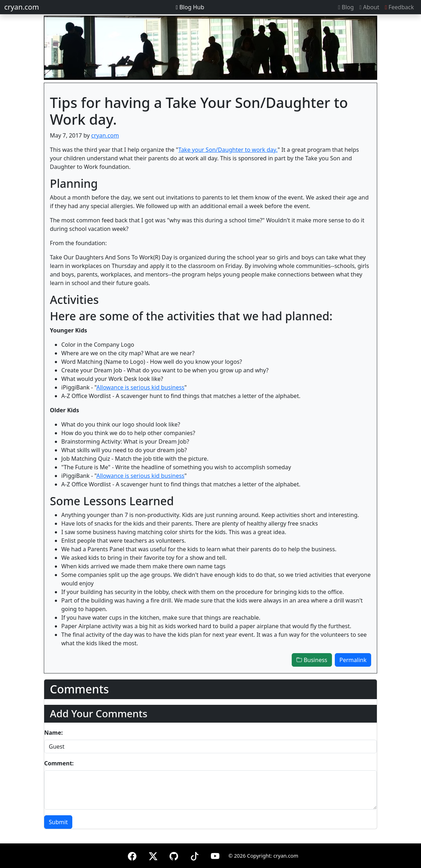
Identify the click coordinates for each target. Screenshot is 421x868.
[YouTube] (215, 855)
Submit (58, 822)
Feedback (399, 7)
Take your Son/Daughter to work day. (228, 150)
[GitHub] (174, 855)
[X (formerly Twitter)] (153, 855)
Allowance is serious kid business (140, 387)
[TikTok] (194, 855)
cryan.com (22, 7)
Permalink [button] (353, 660)
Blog (346, 7)
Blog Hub (190, 7)
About (369, 7)
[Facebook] (132, 855)
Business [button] (312, 660)
